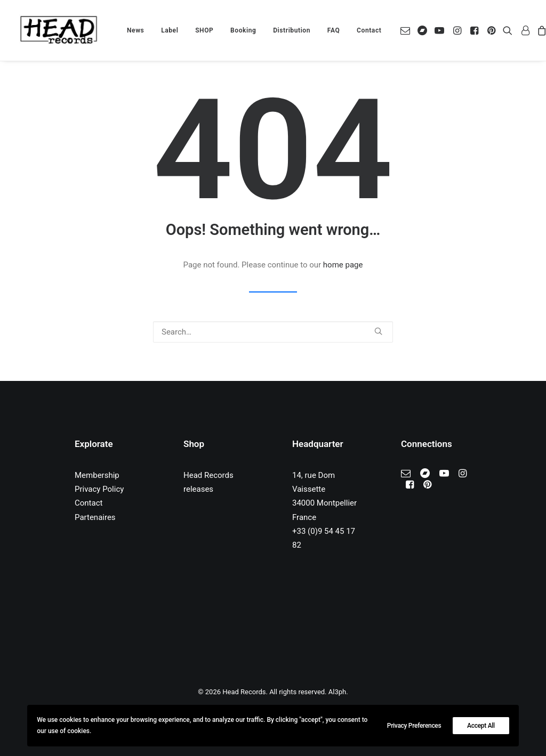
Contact (369, 30)
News (135, 30)
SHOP (204, 30)
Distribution (292, 30)
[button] (407, 30)
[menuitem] (135, 30)
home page (343, 265)
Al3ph (337, 692)
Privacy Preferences (414, 726)
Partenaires (95, 517)
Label (170, 30)
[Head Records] (59, 30)
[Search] (273, 332)
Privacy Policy (99, 489)
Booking (243, 30)
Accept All (481, 726)
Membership (97, 475)
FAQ (334, 30)
